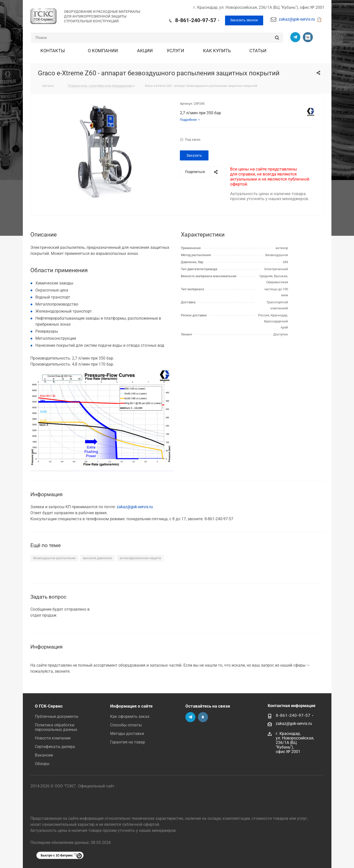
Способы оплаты (126, 725)
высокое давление (97, 558)
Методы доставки (127, 734)
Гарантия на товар (128, 742)
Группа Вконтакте (308, 37)
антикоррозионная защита (140, 558)
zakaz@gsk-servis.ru (297, 19)
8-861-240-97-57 (196, 20)
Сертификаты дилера (55, 747)
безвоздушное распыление (54, 558)
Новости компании (53, 738)
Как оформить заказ (130, 716)
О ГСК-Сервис (49, 706)
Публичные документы (57, 716)
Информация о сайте (131, 706)
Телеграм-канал (295, 37)
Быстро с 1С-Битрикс (57, 855)
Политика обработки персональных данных (56, 727)
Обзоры (42, 764)
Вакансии (44, 755)
